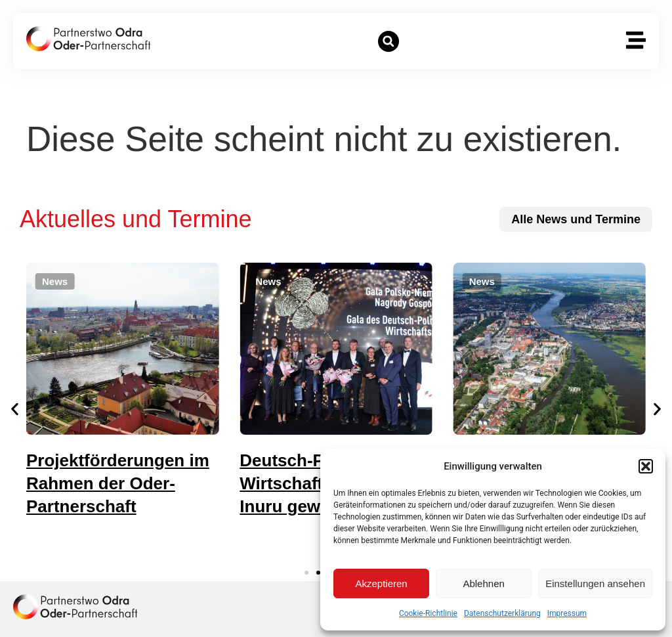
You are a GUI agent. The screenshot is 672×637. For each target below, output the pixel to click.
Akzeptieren (381, 583)
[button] (646, 466)
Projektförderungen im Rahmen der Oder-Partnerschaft (153, 483)
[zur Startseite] (88, 39)
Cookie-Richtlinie (428, 613)
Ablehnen (483, 583)
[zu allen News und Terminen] (576, 219)
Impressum (567, 613)
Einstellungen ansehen (595, 583)
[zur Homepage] (75, 607)
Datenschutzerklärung (502, 613)
